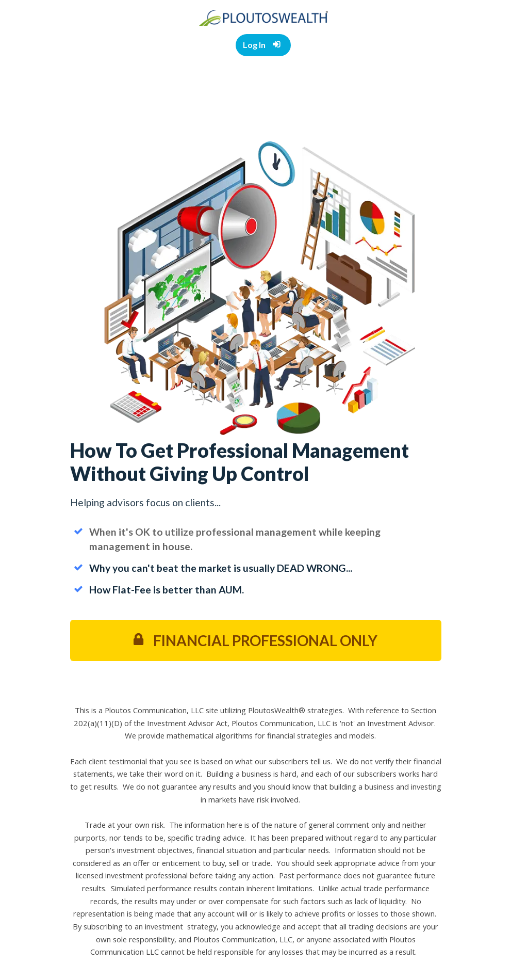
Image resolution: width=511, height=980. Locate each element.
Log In (262, 45)
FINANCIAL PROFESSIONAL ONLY (255, 640)
